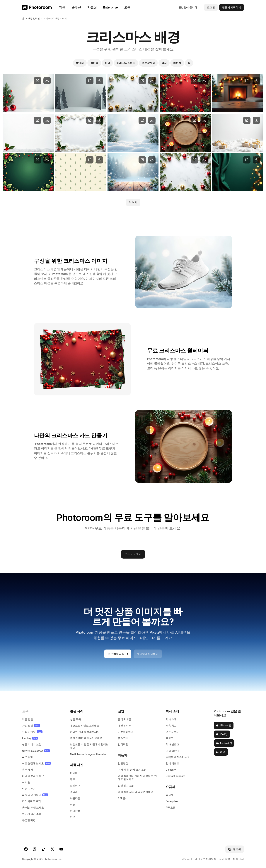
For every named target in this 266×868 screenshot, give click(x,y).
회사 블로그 (172, 744)
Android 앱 (224, 743)
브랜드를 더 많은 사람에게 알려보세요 (89, 746)
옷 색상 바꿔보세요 (33, 807)
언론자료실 (172, 732)
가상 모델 (31, 726)
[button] (42, 711)
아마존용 (75, 811)
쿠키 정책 (225, 859)
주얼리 (74, 792)
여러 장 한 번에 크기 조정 (132, 770)
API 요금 (171, 807)
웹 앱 (221, 752)
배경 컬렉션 (34, 18)
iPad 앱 (222, 734)
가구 (73, 817)
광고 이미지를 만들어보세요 (86, 738)
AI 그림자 (28, 757)
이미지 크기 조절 (32, 814)
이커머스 (75, 773)
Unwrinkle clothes (36, 751)
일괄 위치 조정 (126, 786)
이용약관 (187, 859)
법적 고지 (238, 859)
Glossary (171, 770)
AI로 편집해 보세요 (36, 763)
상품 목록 (75, 719)
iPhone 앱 (223, 725)
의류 (73, 805)
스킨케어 (75, 786)
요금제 (170, 795)
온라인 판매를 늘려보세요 (85, 732)
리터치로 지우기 (31, 801)
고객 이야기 (172, 751)
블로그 (170, 738)
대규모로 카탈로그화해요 (85, 726)
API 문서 (123, 798)
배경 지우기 (29, 789)
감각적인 (123, 744)
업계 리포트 (172, 763)
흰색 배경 (28, 770)
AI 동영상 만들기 (35, 795)
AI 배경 (26, 782)
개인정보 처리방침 (206, 859)
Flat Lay (30, 738)
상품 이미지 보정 (32, 744)
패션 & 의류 (124, 726)
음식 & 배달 (124, 719)
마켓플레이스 (126, 732)
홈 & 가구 (123, 738)
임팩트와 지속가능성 (178, 757)
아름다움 (75, 798)
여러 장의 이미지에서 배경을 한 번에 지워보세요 (137, 778)
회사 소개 (171, 719)
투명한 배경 (29, 820)
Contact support (175, 776)
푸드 (73, 779)
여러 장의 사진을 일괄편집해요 (135, 792)
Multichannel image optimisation (89, 754)
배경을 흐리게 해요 (33, 776)
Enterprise (172, 801)
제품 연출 (28, 719)
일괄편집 (123, 763)
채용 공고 (171, 726)
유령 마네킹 (32, 732)
